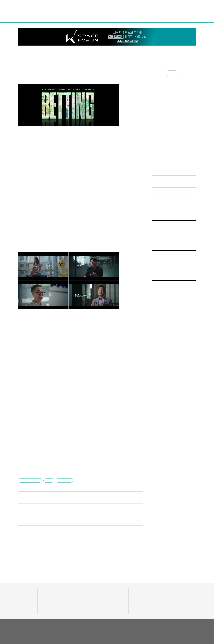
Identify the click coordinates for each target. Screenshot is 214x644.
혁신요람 (135, 4)
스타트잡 (158, 594)
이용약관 (175, 622)
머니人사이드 (92, 597)
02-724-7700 (33, 632)
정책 (53, 16)
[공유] (182, 73)
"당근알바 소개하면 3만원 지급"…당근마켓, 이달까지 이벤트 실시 (56, 446)
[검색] (194, 4)
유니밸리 (181, 594)
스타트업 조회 (24, 594)
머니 (93, 4)
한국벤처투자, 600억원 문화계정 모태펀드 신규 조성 (49, 463)
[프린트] (195, 73)
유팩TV (135, 590)
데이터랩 (60, 5)
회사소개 (164, 622)
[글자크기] (189, 73)
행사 (64, 16)
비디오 (113, 4)
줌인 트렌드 (114, 590)
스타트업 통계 (24, 590)
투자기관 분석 (24, 597)
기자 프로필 (182, 605)
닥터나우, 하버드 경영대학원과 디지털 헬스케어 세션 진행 (52, 451)
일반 (43, 16)
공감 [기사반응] (174, 73)
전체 (23, 16)
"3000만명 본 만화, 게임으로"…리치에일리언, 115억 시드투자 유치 (57, 457)
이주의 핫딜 (91, 594)
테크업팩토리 (114, 594)
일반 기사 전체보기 (163, 316)
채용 (156, 590)
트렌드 (102, 4)
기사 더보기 (136, 384)
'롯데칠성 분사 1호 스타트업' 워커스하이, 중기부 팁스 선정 (52, 440)
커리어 (124, 4)
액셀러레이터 (183, 590)
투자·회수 (90, 590)
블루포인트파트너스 (30, 476)
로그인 (188, 4)
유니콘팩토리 (29, 5)
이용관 (48, 476)
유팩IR (134, 594)
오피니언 (148, 4)
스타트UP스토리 (78, 4)
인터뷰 (76, 16)
